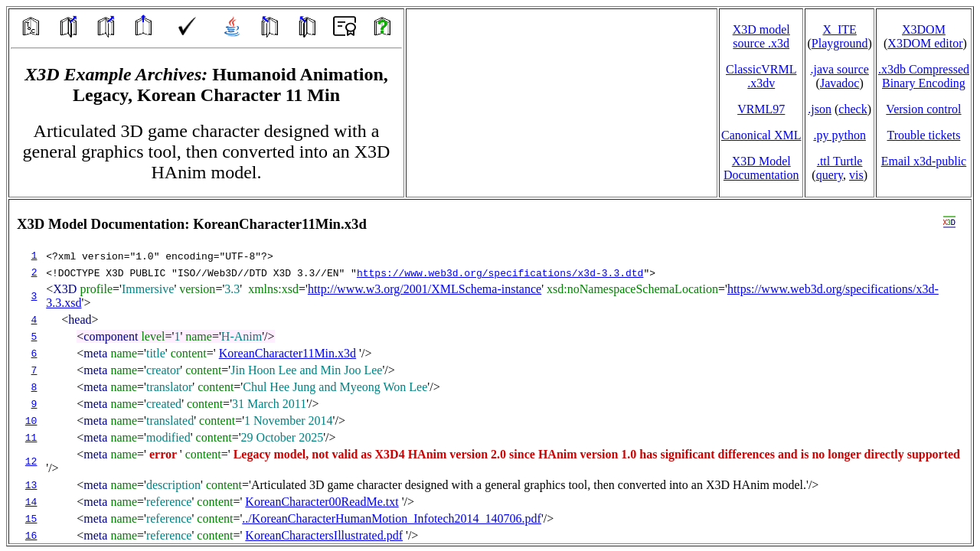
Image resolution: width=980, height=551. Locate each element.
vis (856, 175)
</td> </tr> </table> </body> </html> (490, 372)
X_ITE (839, 29)
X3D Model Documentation (761, 168)
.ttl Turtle (840, 161)
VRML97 (761, 109)
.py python (839, 135)
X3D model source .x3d (761, 36)
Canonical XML (761, 135)
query (830, 175)
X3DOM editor (925, 43)
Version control (923, 109)
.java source (839, 69)
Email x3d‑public (924, 161)
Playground (840, 43)
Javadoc (840, 83)
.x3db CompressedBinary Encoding (924, 76)
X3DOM (924, 29)
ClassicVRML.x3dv (761, 76)
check (853, 109)
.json (820, 109)
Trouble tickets (924, 135)
